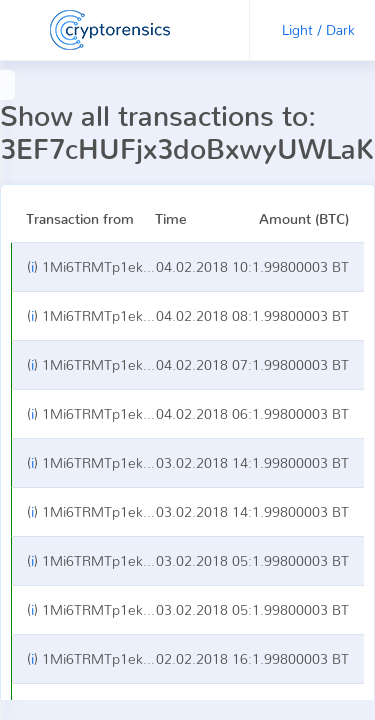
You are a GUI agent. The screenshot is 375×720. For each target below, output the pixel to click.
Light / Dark (318, 29)
